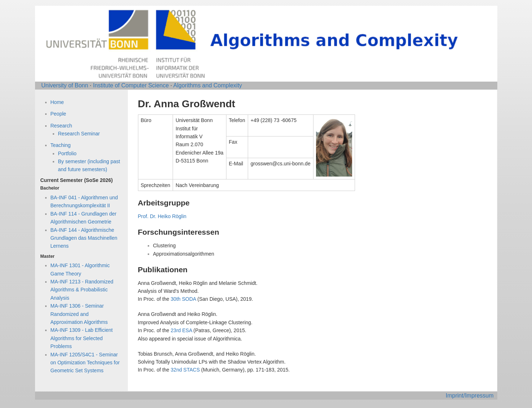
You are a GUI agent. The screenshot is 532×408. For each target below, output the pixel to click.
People (59, 114)
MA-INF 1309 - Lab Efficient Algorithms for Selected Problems (82, 338)
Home (57, 102)
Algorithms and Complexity (208, 85)
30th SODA (183, 299)
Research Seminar (79, 134)
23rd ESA (181, 330)
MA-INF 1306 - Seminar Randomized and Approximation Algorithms (79, 314)
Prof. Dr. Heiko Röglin (162, 216)
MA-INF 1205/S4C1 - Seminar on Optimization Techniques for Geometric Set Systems (85, 363)
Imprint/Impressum (470, 396)
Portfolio (67, 153)
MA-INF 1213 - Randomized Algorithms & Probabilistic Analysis (82, 290)
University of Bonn (65, 85)
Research (61, 126)
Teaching (61, 145)
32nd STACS (185, 370)
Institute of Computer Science (131, 85)
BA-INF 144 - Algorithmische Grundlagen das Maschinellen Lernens (84, 238)
